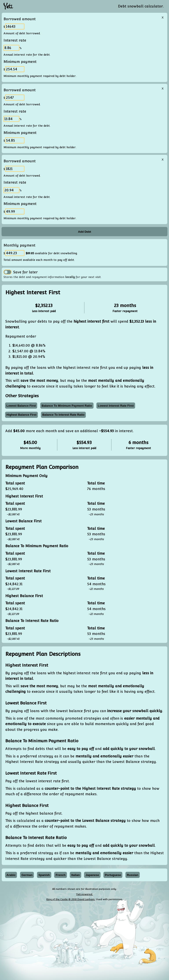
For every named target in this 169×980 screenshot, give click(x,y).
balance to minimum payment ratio (67, 406)
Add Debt (84, 232)
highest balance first (21, 415)
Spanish (44, 875)
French (61, 875)
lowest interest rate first (116, 406)
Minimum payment (20, 62)
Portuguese (113, 875)
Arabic (11, 875)
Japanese (92, 875)
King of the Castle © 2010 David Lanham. (71, 899)
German (27, 875)
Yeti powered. (84, 894)
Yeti (8, 6)
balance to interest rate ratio (63, 415)
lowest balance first (21, 406)
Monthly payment (19, 245)
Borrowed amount (20, 19)
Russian (132, 875)
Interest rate (15, 40)
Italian (76, 875)
